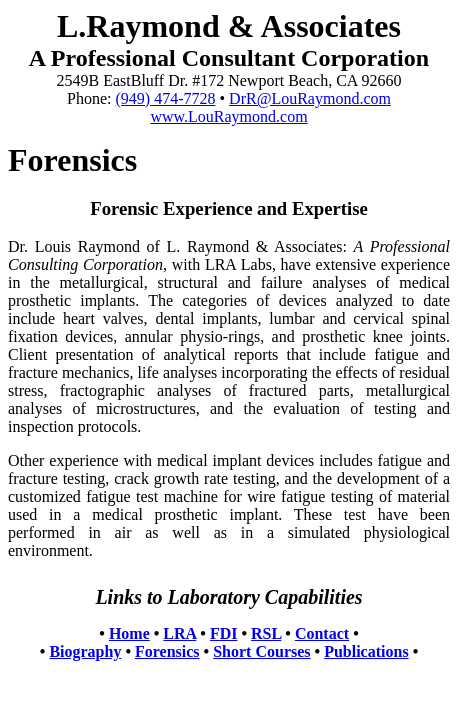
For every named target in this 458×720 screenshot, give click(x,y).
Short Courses (261, 651)
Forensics (167, 651)
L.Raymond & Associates (229, 26)
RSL (266, 633)
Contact (322, 633)
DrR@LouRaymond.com (310, 98)
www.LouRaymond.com (228, 116)
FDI (224, 633)
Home (129, 633)
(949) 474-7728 (166, 98)
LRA (179, 633)
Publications (366, 651)
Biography (85, 651)
